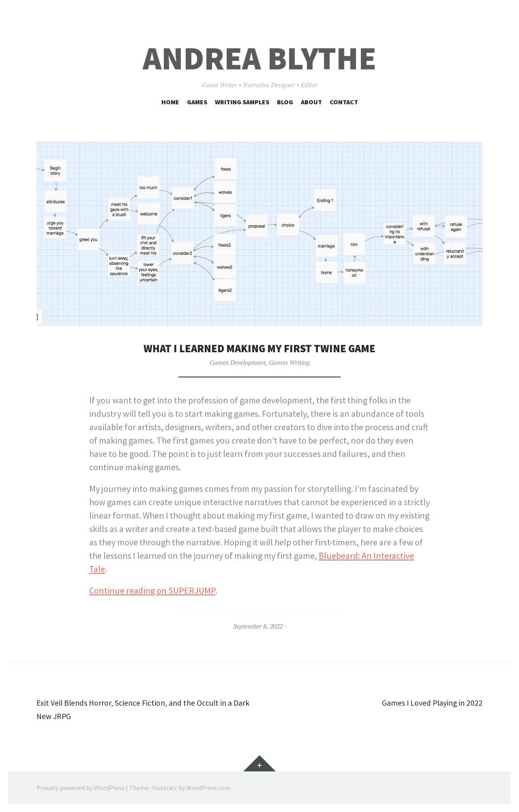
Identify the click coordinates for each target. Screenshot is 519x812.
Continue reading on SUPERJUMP (152, 590)
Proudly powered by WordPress (80, 788)
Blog (285, 102)
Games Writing (289, 362)
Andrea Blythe (259, 58)
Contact (344, 102)
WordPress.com (208, 788)
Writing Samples (242, 102)
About (311, 102)
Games (197, 102)
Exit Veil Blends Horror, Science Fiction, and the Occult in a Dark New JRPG (145, 709)
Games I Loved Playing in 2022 (427, 702)
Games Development (238, 362)
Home (170, 102)
